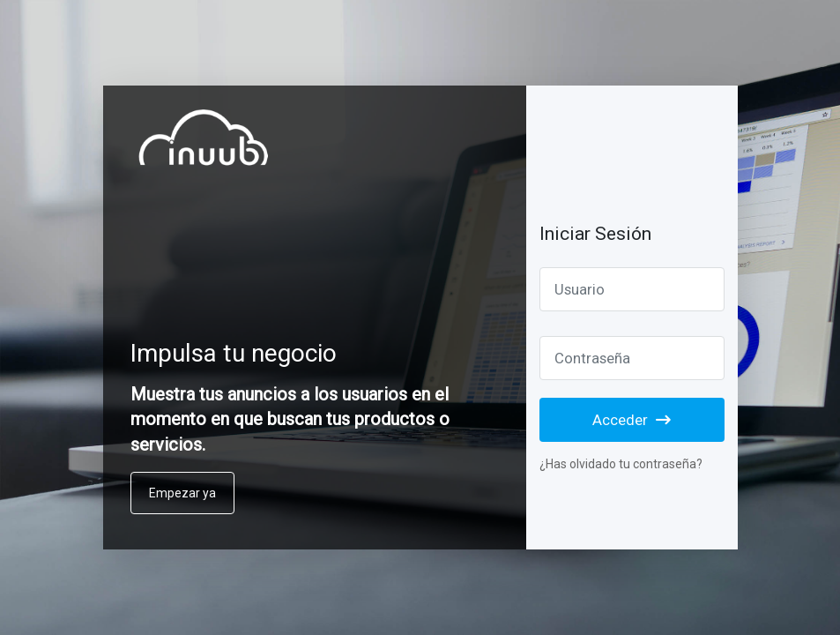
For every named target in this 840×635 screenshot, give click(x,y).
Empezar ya (182, 493)
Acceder (632, 420)
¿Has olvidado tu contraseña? (621, 464)
